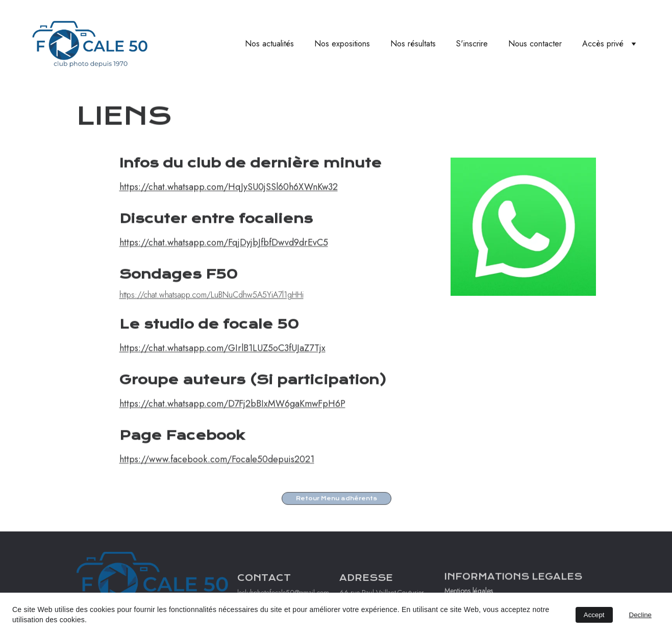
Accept (594, 615)
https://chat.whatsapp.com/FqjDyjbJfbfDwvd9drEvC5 (224, 255)
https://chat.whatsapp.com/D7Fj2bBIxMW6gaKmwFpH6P (232, 416)
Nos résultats (413, 44)
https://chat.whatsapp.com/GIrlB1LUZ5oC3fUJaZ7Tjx (222, 361)
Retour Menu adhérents (337, 499)
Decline (640, 615)
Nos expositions (342, 44)
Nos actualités (269, 44)
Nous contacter (535, 44)
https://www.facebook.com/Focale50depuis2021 (217, 472)
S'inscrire (472, 44)
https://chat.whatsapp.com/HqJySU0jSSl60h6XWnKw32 (229, 199)
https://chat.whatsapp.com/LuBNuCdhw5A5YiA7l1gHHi (211, 307)
